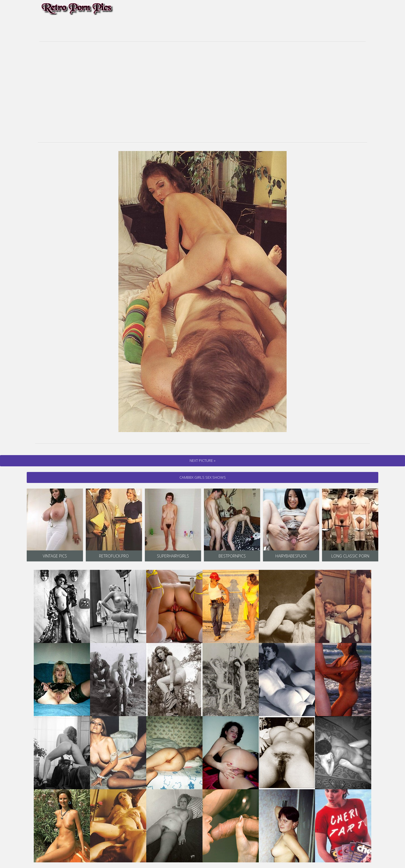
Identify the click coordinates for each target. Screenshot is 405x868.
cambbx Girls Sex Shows (203, 477)
